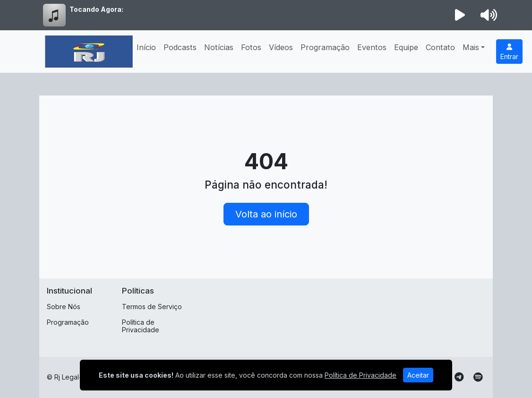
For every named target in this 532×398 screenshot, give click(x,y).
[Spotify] (478, 377)
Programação (325, 47)
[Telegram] (459, 377)
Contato (440, 47)
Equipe (406, 47)
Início (146, 47)
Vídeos (281, 47)
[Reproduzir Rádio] (460, 15)
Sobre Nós (64, 307)
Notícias (219, 47)
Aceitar (418, 375)
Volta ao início (266, 214)
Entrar (509, 52)
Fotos (251, 47)
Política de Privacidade (141, 326)
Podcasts (180, 47)
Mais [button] (471, 47)
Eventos (372, 47)
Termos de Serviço (152, 307)
